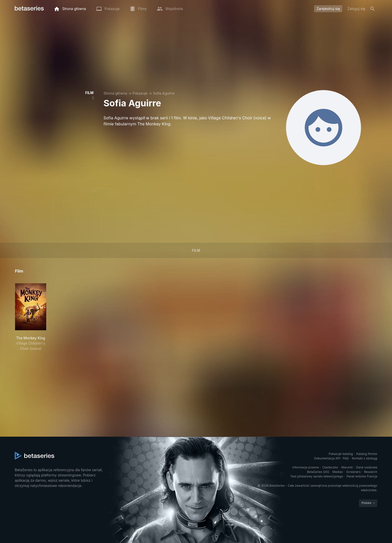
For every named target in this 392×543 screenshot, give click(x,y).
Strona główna (115, 93)
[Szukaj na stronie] (372, 9)
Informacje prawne (305, 467)
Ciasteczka (330, 467)
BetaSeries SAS (318, 472)
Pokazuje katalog (341, 454)
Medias (338, 472)
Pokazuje (140, 93)
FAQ (346, 458)
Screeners (353, 472)
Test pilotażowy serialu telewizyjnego (317, 476)
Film (196, 250)
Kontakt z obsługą (365, 458)
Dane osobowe (367, 467)
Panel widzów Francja (362, 476)
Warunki (347, 467)
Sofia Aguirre (164, 93)
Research (371, 472)
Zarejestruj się (328, 9)
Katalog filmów (367, 454)
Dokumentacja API (327, 458)
